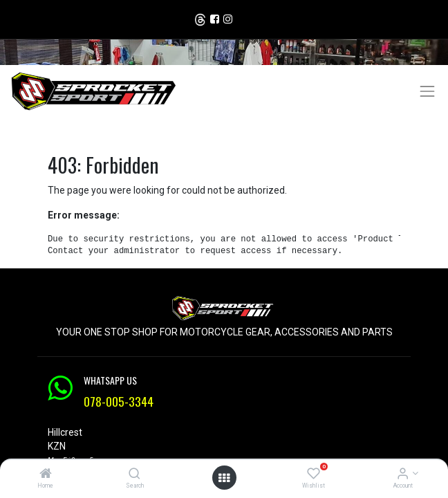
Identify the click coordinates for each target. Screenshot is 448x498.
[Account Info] (403, 474)
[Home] (46, 474)
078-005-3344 (119, 401)
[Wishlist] (314, 474)
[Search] (134, 474)
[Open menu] (224, 478)
